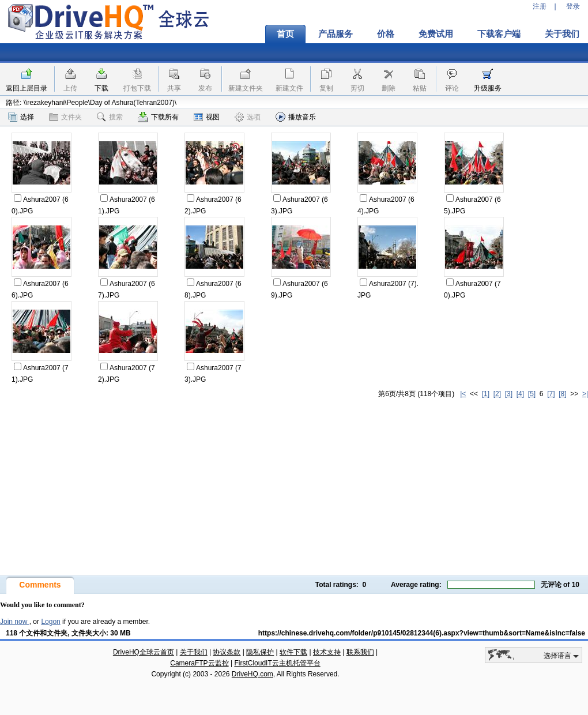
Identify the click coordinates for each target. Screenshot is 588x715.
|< (463, 394)
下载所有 (158, 117)
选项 (248, 117)
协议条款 (227, 652)
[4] (520, 394)
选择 (21, 117)
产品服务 (336, 34)
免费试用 (436, 34)
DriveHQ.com (252, 674)
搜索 (110, 117)
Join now (15, 622)
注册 (540, 6)
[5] (532, 394)
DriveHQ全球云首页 (144, 652)
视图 (207, 117)
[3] (509, 394)
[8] (562, 394)
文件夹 (65, 117)
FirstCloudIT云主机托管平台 (277, 663)
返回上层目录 (27, 88)
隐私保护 (260, 652)
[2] (497, 394)
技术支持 (327, 652)
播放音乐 (296, 117)
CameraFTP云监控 (199, 663)
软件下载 (293, 652)
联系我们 (360, 652)
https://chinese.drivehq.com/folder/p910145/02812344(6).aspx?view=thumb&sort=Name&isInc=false (422, 633)
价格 (386, 34)
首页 (285, 34)
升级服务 (488, 88)
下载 (101, 88)
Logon (50, 622)
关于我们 (194, 652)
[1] (486, 394)
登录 (573, 6)
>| (585, 394)
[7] (551, 394)
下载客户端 (499, 34)
